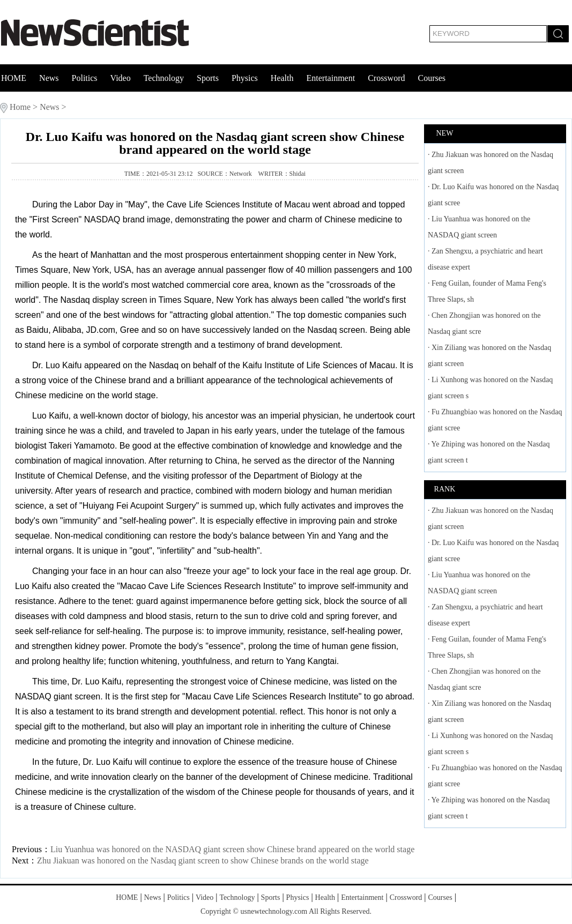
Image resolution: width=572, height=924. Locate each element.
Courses (432, 78)
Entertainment (330, 78)
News (49, 78)
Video (121, 78)
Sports (208, 78)
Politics (85, 78)
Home (20, 107)
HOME (14, 78)
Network (242, 174)
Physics (245, 78)
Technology (164, 78)
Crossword (386, 78)
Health (282, 78)
